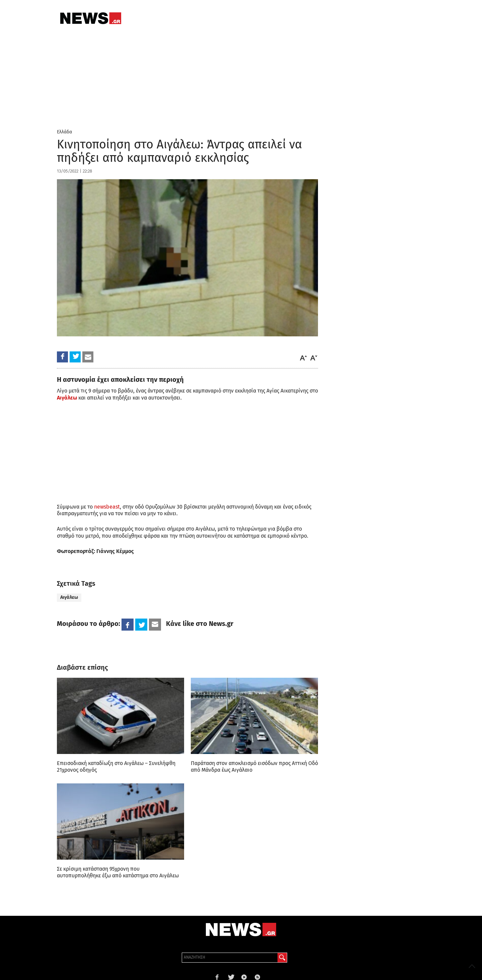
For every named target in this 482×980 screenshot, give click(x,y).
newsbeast (107, 507)
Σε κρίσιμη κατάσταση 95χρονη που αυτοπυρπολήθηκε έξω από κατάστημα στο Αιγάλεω (118, 872)
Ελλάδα (64, 132)
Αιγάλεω (67, 398)
